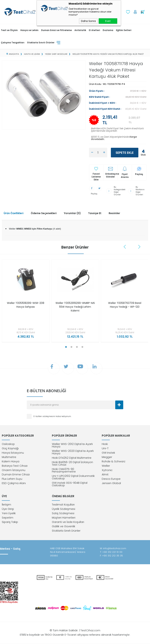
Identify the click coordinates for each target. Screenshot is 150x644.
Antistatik (80, 30)
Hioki (105, 444)
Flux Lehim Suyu (12, 479)
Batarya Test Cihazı (15, 466)
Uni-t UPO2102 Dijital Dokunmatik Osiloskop (73, 477)
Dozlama (108, 30)
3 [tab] (77, 345)
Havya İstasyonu (13, 453)
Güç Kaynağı (10, 448)
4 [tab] (82, 345)
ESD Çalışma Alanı (14, 483)
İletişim (6, 505)
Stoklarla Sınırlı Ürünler (41, 42)
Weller (106, 466)
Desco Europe (111, 479)
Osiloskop (8, 444)
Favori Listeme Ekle (96, 175)
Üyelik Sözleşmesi (64, 509)
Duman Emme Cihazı (16, 474)
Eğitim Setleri (124, 30)
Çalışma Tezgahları (13, 42)
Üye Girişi (8, 509)
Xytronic (107, 470)
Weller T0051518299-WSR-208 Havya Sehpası (26, 303)
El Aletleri (94, 30)
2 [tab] (71, 345)
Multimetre (9, 457)
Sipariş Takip (10, 522)
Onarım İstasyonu (14, 470)
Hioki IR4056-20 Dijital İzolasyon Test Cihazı (72, 463)
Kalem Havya (11, 461)
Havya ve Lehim (29, 30)
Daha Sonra (88, 21)
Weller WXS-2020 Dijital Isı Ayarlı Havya (73, 452)
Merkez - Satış (10, 549)
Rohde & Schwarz (114, 461)
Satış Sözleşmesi (63, 514)
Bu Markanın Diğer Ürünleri (140, 190)
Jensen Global (111, 483)
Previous (125, 245)
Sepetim (8, 518)
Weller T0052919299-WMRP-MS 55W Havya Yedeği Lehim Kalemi (75, 305)
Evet (108, 21)
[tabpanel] (25, 300)
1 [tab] (66, 345)
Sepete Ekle (125, 152)
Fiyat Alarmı (125, 175)
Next (139, 245)
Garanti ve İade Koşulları (68, 522)
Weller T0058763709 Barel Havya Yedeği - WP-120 (125, 303)
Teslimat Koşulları (63, 505)
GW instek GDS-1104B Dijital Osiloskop (70, 484)
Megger (107, 457)
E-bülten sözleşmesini (45, 416)
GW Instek (108, 453)
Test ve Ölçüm (9, 30)
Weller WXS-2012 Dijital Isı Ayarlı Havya (72, 445)
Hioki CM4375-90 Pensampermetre (64, 470)
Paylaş (139, 174)
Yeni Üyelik (9, 514)
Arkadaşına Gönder (111, 175)
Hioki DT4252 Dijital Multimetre (72, 458)
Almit (105, 474)
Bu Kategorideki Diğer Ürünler (120, 190)
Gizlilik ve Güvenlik (64, 527)
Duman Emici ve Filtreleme (56, 30)
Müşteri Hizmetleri (64, 518)
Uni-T (105, 448)
